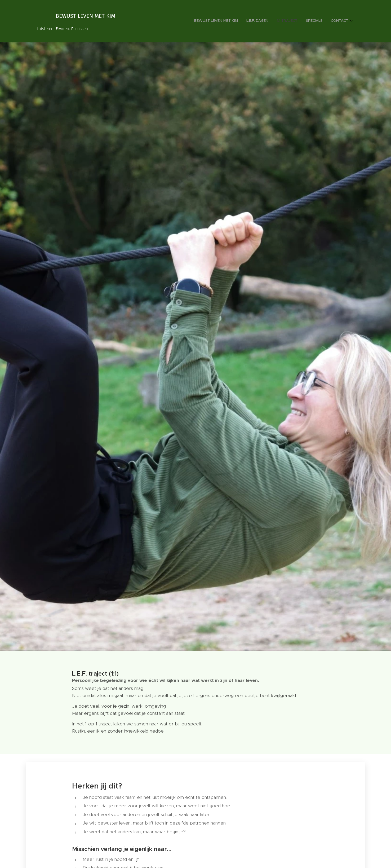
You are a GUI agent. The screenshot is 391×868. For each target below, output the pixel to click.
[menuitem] (316, 21)
